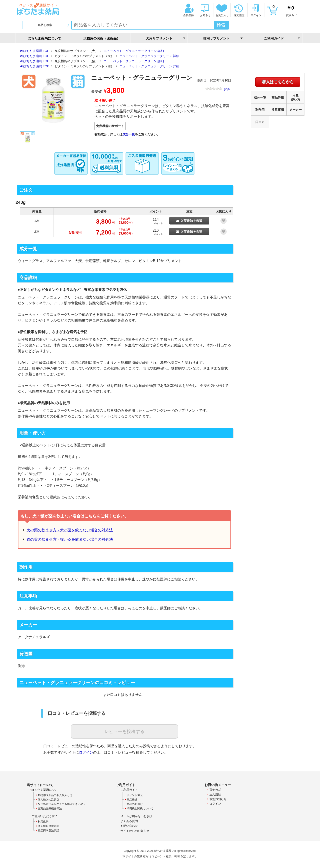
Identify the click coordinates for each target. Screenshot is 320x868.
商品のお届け (135, 804)
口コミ (260, 122)
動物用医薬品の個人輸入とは (55, 795)
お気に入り (222, 10)
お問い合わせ (129, 826)
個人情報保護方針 (48, 826)
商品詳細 (278, 97)
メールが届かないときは (136, 816)
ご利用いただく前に (45, 816)
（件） (219, 90)
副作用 (260, 110)
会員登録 (188, 10)
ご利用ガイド (129, 790)
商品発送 (132, 800)
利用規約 (43, 822)
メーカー (296, 110)
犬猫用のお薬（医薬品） (102, 38)
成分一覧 (129, 134)
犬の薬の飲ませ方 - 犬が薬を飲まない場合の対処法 (70, 530)
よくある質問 (129, 821)
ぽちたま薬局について (44, 38)
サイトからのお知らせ (135, 831)
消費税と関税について (140, 808)
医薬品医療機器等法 (50, 808)
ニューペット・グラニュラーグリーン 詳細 (134, 51)
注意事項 (278, 110)
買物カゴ (284, 10)
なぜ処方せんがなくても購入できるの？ (62, 804)
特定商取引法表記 (48, 830)
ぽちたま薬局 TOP (36, 51)
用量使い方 (296, 97)
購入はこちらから (278, 82)
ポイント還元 (135, 795)
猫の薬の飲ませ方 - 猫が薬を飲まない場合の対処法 (70, 539)
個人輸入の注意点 (48, 800)
